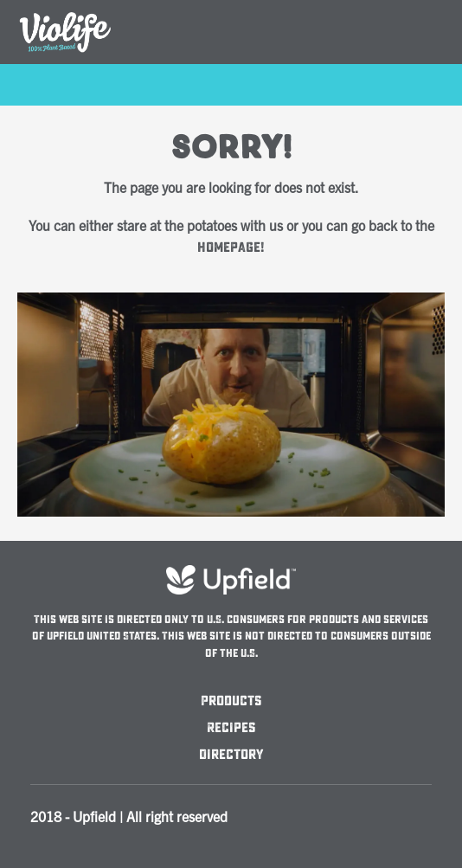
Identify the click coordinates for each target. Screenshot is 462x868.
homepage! (231, 248)
